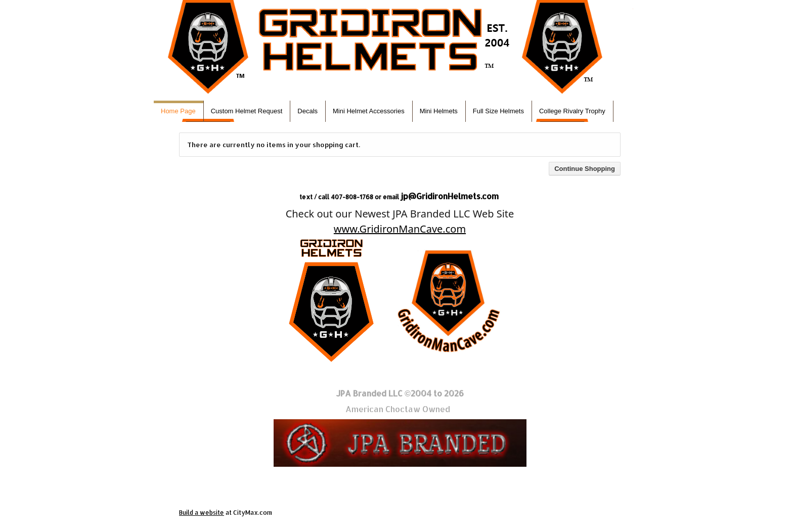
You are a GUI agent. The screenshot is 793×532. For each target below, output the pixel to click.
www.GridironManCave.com (400, 229)
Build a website (202, 513)
